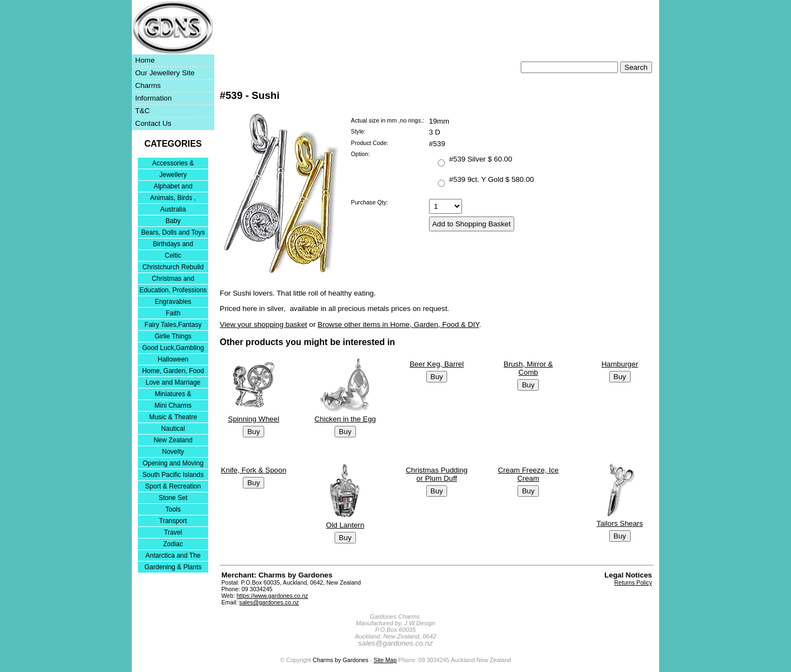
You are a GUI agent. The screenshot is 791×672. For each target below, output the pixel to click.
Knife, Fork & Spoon (254, 470)
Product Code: (370, 143)
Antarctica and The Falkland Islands (173, 556)
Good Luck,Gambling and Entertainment (173, 349)
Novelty (173, 452)
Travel (173, 532)
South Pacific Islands (173, 475)
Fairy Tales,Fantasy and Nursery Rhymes (173, 326)
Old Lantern (346, 525)
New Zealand (173, 440)
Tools (173, 509)
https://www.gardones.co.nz (272, 596)
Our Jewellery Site (165, 73)
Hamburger (620, 364)
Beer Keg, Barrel (437, 364)
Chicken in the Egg (345, 419)
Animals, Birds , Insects (173, 199)
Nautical (173, 429)
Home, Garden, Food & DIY (173, 372)
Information (154, 98)
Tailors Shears (620, 523)
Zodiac (173, 544)
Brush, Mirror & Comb (528, 368)
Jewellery (173, 175)
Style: (358, 131)
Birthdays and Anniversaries (173, 245)
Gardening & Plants (173, 567)
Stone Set (173, 498)
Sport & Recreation (173, 486)
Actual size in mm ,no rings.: (388, 120)
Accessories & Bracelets (173, 164)
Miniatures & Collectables (173, 395)
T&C (143, 111)
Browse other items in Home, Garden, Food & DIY (398, 324)
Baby (173, 221)
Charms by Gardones (340, 660)
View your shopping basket (263, 324)
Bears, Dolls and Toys (173, 232)
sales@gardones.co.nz (269, 602)
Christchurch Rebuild (173, 267)
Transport (173, 521)
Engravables (173, 302)
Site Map (385, 660)
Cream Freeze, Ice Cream (528, 474)
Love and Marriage (173, 382)
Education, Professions (173, 290)
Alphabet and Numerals (173, 187)
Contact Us (153, 123)
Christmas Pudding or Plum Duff (437, 474)
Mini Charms (173, 406)
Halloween (173, 359)
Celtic (173, 256)
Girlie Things (173, 336)
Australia (173, 209)
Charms (148, 85)
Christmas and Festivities (173, 279)
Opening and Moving (173, 463)
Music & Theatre (173, 417)
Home (145, 60)
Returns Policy (633, 582)
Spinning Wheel (254, 419)
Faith (173, 313)
